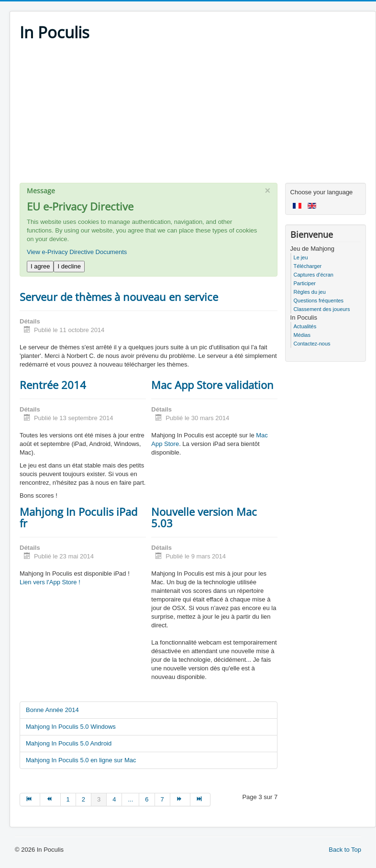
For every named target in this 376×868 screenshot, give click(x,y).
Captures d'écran (314, 275)
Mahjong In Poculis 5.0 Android (69, 743)
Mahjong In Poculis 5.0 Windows (71, 727)
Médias (302, 335)
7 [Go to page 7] (162, 799)
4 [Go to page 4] (114, 799)
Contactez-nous (312, 344)
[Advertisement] (193, 116)
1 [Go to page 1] (68, 799)
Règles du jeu (310, 292)
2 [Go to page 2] (83, 799)
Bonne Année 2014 (52, 710)
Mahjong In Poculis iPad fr (78, 517)
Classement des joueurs (322, 309)
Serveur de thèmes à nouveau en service (119, 297)
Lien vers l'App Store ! (50, 582)
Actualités (305, 326)
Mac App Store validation (212, 385)
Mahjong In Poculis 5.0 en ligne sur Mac (81, 760)
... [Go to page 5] (130, 799)
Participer (305, 283)
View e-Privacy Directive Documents (77, 252)
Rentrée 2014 (53, 385)
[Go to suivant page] (180, 800)
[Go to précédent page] (50, 800)
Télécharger (308, 266)
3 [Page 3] (99, 799)
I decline (69, 266)
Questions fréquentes (319, 300)
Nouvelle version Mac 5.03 (204, 517)
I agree (40, 266)
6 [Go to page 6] (147, 799)
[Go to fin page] (200, 800)
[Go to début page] (30, 800)
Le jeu (301, 257)
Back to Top (345, 850)
